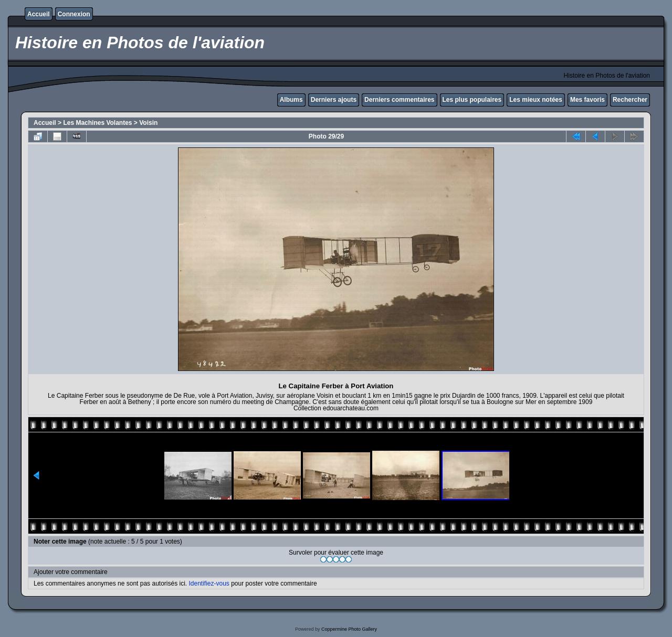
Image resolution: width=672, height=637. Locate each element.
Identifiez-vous (209, 583)
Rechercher (630, 100)
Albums (291, 100)
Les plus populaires (472, 100)
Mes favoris (587, 100)
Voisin (148, 123)
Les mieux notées (536, 100)
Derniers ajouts (334, 100)
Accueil (39, 14)
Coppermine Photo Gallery (349, 629)
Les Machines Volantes (97, 123)
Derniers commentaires (399, 100)
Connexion (74, 14)
